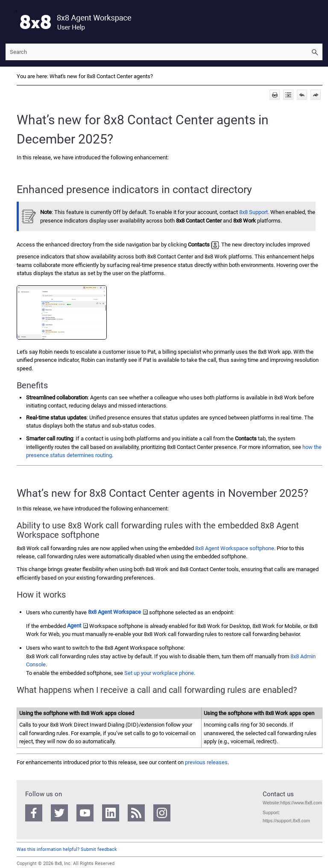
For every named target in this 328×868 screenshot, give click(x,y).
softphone (235, 548)
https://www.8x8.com (301, 803)
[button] (315, 52)
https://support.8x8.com (286, 821)
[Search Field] (164, 52)
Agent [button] (78, 626)
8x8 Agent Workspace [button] (118, 612)
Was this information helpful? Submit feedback (67, 849)
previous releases (206, 762)
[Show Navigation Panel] (10, 22)
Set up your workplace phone (159, 673)
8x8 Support (253, 212)
